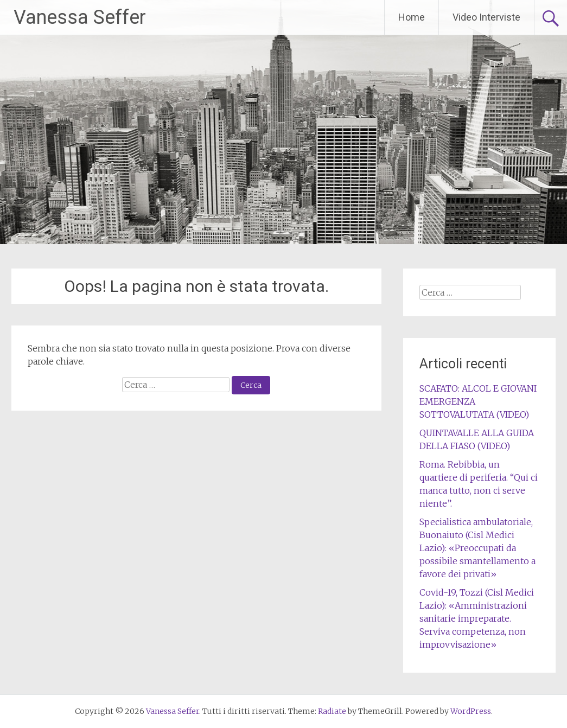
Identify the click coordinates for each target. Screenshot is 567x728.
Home (412, 17)
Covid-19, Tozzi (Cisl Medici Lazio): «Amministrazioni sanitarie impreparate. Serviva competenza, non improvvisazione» (477, 618)
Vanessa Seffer (80, 17)
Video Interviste (486, 17)
